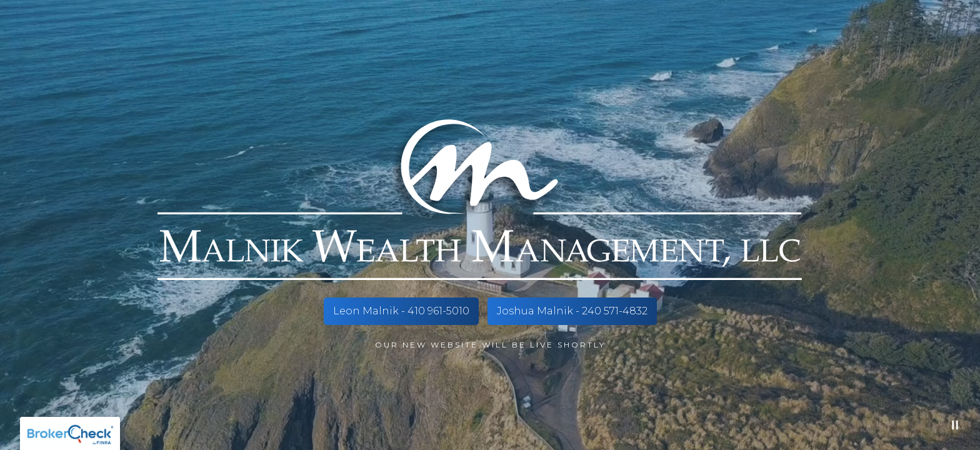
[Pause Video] (955, 425)
